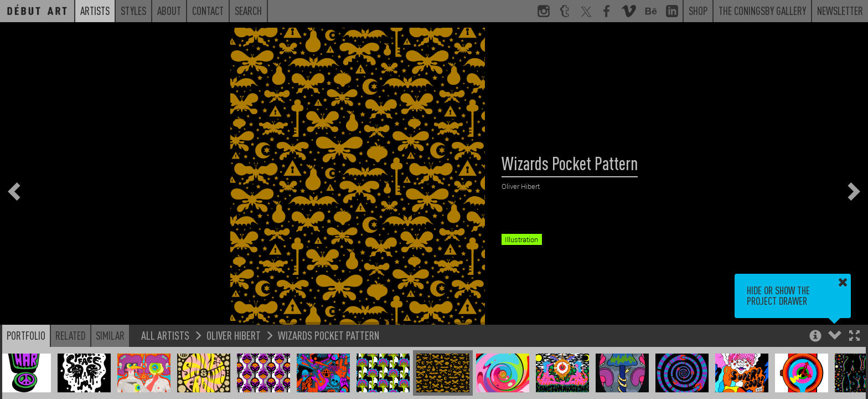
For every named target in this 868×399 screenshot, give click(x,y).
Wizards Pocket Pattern (329, 335)
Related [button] (71, 335)
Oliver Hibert (234, 335)
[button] (854, 337)
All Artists (165, 335)
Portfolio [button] (26, 335)
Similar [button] (110, 335)
